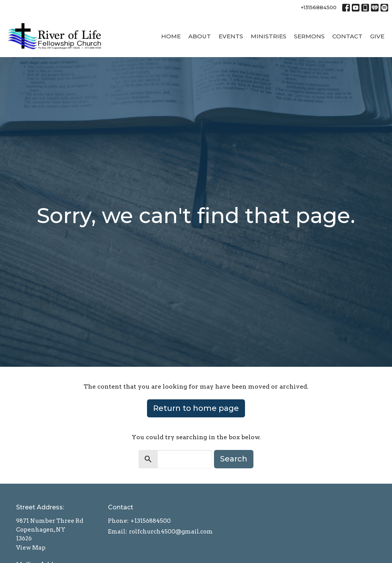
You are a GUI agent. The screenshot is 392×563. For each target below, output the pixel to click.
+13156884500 (319, 7)
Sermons (309, 36)
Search (234, 459)
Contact (347, 36)
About (200, 36)
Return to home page (196, 408)
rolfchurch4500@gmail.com (171, 532)
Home (171, 36)
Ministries (269, 36)
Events (231, 36)
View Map (31, 548)
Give (377, 36)
